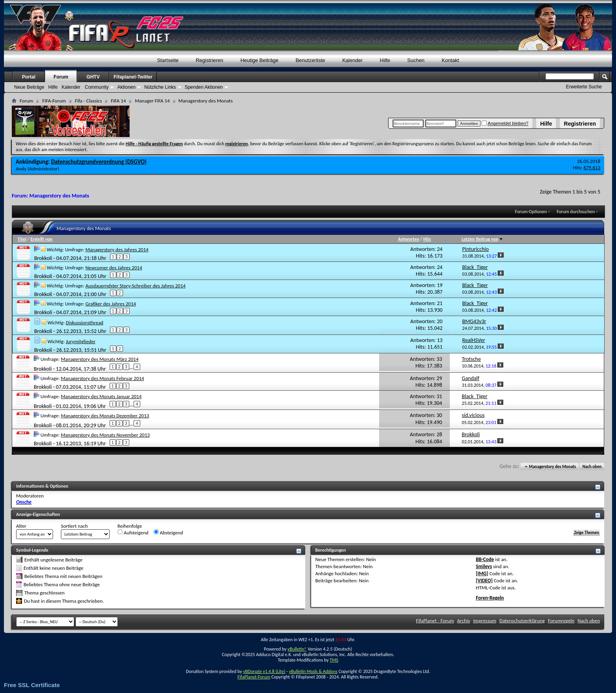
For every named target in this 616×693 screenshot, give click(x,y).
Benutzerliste (310, 60)
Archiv (464, 621)
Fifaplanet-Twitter (133, 77)
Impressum (485, 621)
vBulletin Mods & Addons (313, 671)
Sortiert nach (74, 526)
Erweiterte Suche (584, 87)
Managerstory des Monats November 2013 (105, 435)
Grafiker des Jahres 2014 (111, 304)
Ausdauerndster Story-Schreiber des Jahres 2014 (135, 286)
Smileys (484, 566)
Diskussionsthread (84, 323)
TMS (334, 660)
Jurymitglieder (81, 341)
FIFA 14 (118, 101)
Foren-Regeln (490, 598)
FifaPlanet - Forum (435, 621)
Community (97, 87)
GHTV (93, 77)
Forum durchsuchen (576, 212)
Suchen (416, 60)
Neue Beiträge (29, 87)
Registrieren (580, 124)
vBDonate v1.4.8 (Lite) (264, 671)
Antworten (409, 239)
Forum (61, 77)
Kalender (352, 60)
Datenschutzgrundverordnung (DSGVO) (99, 162)
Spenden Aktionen (204, 87)
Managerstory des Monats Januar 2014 (101, 396)
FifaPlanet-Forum (254, 677)
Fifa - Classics (89, 101)
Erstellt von (41, 239)
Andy (21, 169)
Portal (29, 77)
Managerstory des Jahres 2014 (117, 250)
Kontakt (450, 60)
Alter (21, 526)
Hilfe (546, 124)
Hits (427, 239)
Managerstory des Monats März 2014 (100, 359)
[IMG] (482, 573)
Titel (22, 239)
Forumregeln (561, 621)
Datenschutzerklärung (522, 621)
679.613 (592, 167)
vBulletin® (297, 649)
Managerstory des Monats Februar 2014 (103, 378)
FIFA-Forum (54, 101)
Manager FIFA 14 (152, 101)
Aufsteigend (133, 532)
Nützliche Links (160, 87)
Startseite (168, 60)
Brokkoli (43, 258)
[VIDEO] (484, 581)
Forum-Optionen (531, 212)
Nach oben (592, 467)
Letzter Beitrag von (482, 239)
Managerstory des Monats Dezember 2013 (105, 416)
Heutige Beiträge (259, 60)
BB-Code (485, 559)
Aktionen (126, 87)
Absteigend (168, 532)
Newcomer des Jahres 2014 (114, 268)
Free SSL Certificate (32, 685)
